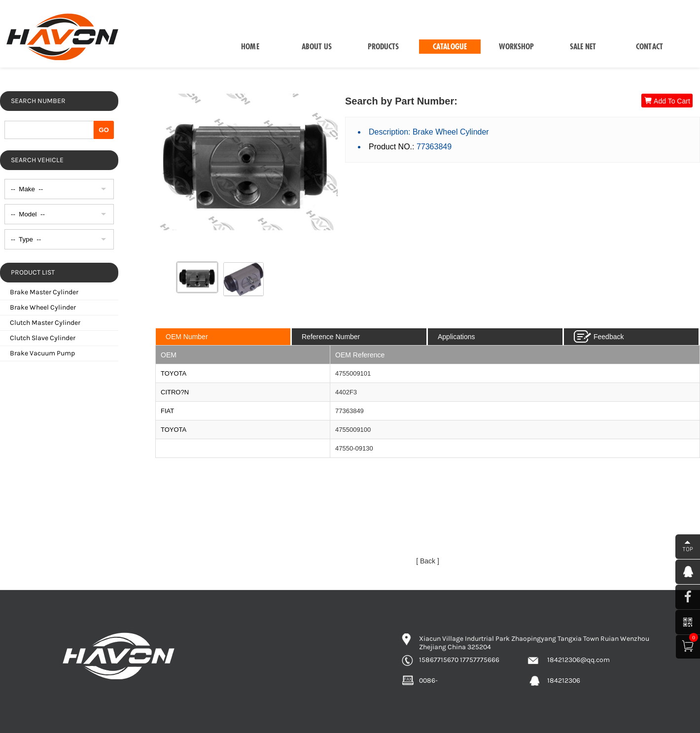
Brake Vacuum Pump (42, 353)
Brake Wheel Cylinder (43, 307)
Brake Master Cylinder (44, 292)
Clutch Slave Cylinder (43, 338)
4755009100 (353, 430)
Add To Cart (667, 101)
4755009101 (353, 373)
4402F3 (346, 392)
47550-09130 (354, 448)
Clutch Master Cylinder (45, 323)
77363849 (350, 411)
